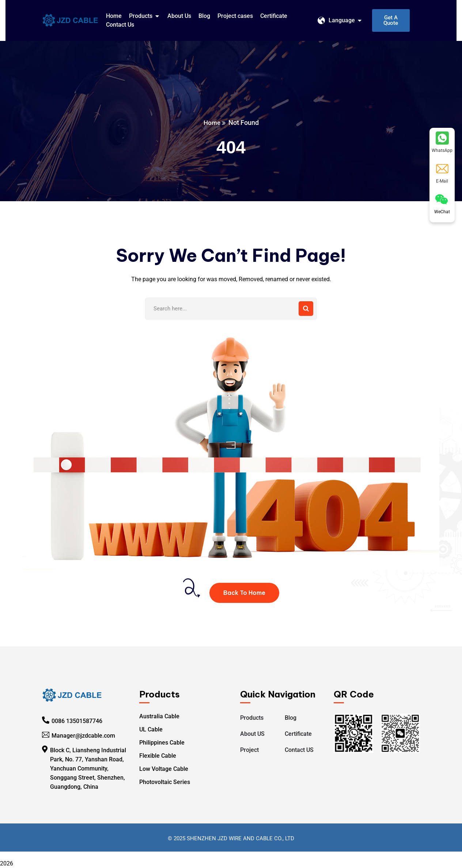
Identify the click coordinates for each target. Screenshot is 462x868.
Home (212, 123)
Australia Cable (159, 716)
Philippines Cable (162, 743)
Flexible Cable (158, 756)
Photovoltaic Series (165, 782)
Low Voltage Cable (164, 769)
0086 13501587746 (77, 721)
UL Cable (151, 729)
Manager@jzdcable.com (83, 736)
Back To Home (244, 593)
